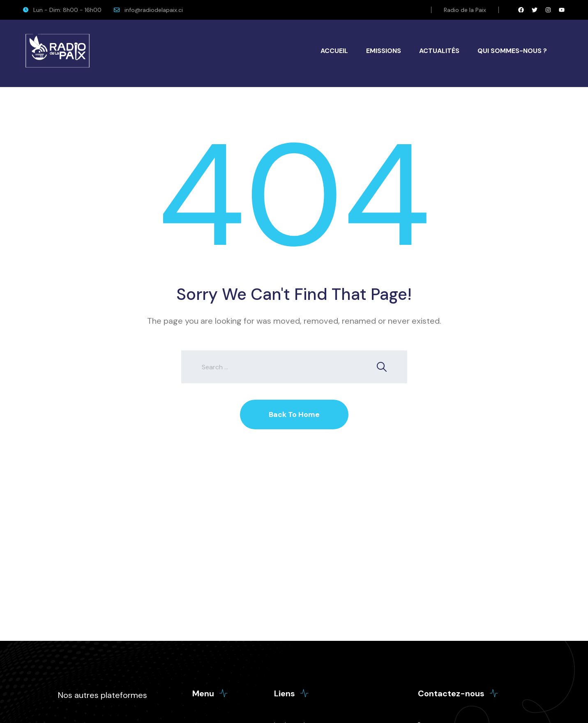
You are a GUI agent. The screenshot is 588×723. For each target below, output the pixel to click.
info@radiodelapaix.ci (154, 10)
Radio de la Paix (465, 10)
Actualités (439, 51)
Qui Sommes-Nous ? (512, 51)
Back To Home (294, 414)
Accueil (334, 51)
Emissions (384, 51)
